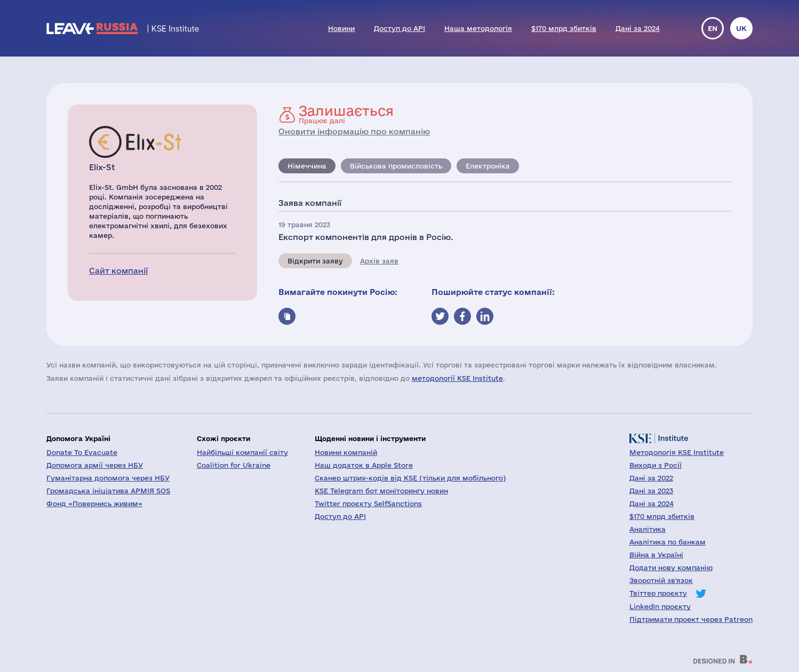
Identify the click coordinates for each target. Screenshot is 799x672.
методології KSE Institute (457, 378)
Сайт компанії (118, 271)
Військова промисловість (396, 166)
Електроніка (488, 166)
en (713, 28)
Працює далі (346, 114)
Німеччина (307, 166)
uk (741, 28)
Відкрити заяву (315, 261)
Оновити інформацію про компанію (354, 131)
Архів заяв (379, 261)
